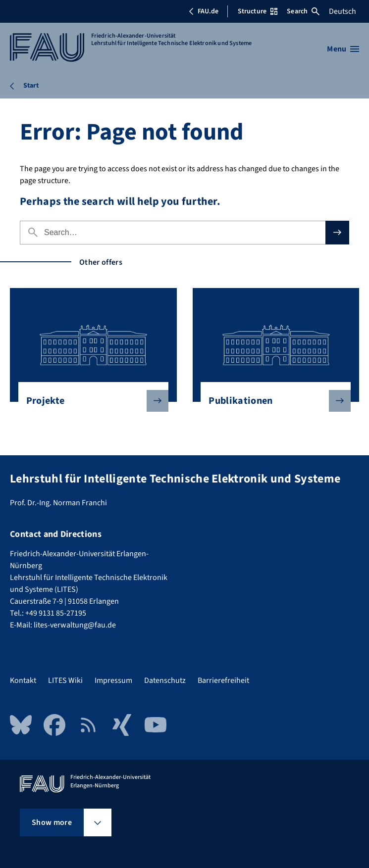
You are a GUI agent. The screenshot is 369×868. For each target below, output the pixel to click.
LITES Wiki (65, 680)
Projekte (89, 401)
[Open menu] (343, 49)
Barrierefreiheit (223, 680)
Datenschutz (165, 680)
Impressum (113, 680)
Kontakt (23, 680)
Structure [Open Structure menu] (258, 11)
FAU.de (204, 11)
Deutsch (343, 11)
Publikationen (272, 401)
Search (303, 11)
